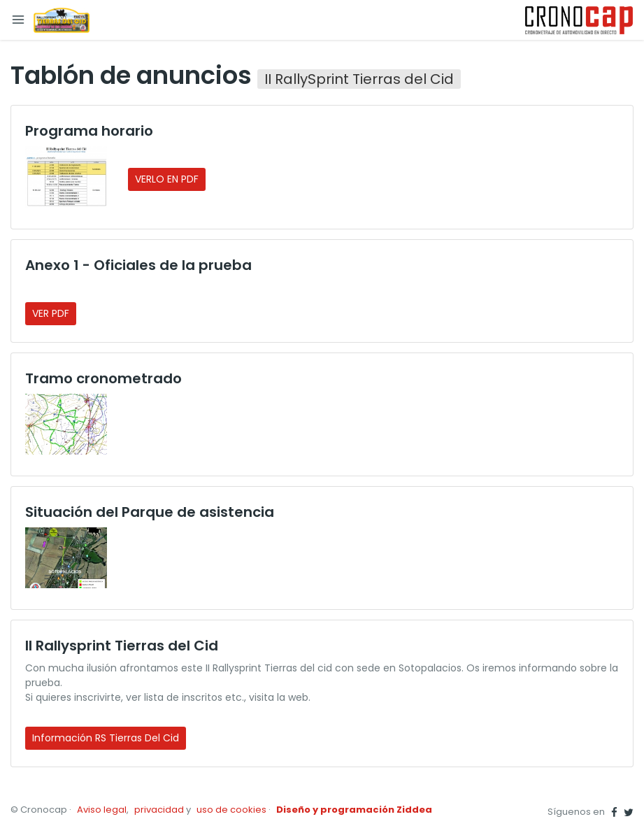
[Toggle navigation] (18, 20)
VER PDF (51, 313)
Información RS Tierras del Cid (106, 738)
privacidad (159, 810)
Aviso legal (102, 810)
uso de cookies (231, 810)
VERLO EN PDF (167, 179)
